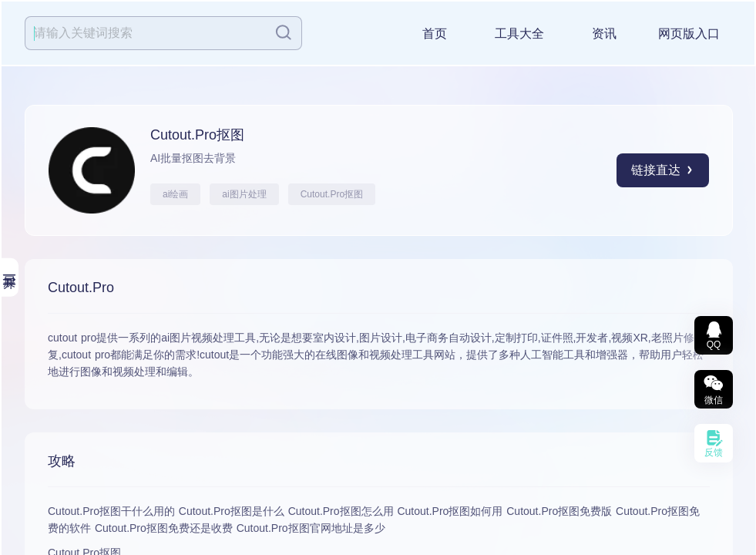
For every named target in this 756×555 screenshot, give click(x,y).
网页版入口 (689, 34)
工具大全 (519, 34)
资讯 (604, 34)
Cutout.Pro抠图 (332, 194)
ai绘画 (175, 194)
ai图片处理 (244, 194)
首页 (435, 34)
